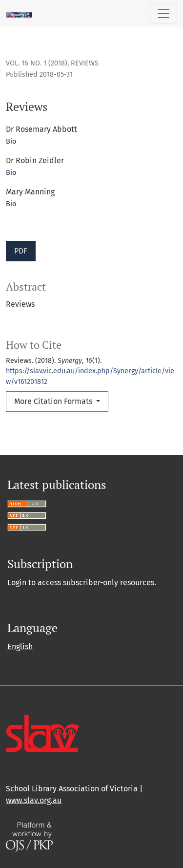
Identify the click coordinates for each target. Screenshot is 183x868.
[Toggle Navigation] (163, 14)
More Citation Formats (54, 401)
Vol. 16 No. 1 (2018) (37, 63)
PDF (21, 251)
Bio (11, 141)
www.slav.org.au (34, 800)
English (20, 646)
